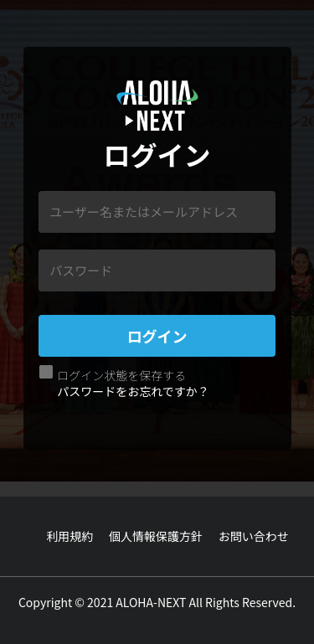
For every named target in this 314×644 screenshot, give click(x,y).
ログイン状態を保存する (121, 375)
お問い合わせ (254, 536)
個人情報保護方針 (156, 536)
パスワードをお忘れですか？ (133, 391)
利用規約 (69, 536)
